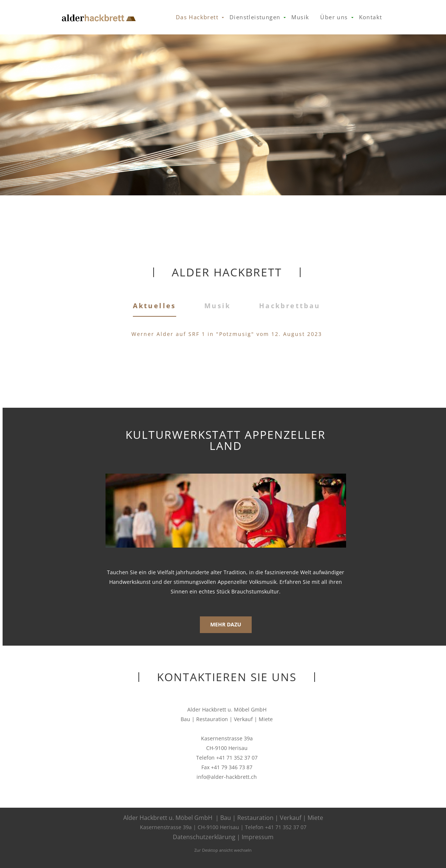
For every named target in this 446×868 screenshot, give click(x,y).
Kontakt (371, 17)
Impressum (258, 837)
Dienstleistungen (255, 17)
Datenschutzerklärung (204, 837)
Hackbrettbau (290, 306)
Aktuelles (155, 305)
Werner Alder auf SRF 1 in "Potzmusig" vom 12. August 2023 (227, 334)
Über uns (334, 17)
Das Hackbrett (197, 17)
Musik (300, 17)
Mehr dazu (226, 624)
